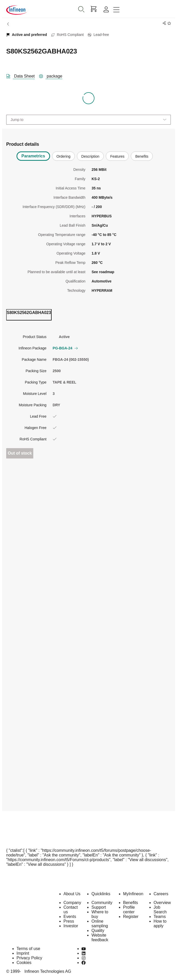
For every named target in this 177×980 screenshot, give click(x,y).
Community (102, 903)
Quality (98, 931)
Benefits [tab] (142, 156)
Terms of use (28, 949)
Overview (162, 903)
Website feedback (100, 937)
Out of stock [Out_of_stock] (20, 453)
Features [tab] (117, 156)
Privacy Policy (29, 958)
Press (69, 921)
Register (131, 917)
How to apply (160, 924)
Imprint (23, 953)
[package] (53, 75)
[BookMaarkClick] (168, 23)
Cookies (24, 963)
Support (99, 907)
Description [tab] (90, 156)
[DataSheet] (23, 75)
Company (72, 903)
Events (70, 917)
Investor (71, 926)
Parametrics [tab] (33, 156)
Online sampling (100, 924)
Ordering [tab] (63, 156)
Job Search (160, 910)
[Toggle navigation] (116, 10)
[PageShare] (163, 23)
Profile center (129, 910)
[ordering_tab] (29, 315)
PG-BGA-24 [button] (65, 348)
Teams (160, 917)
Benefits (131, 903)
